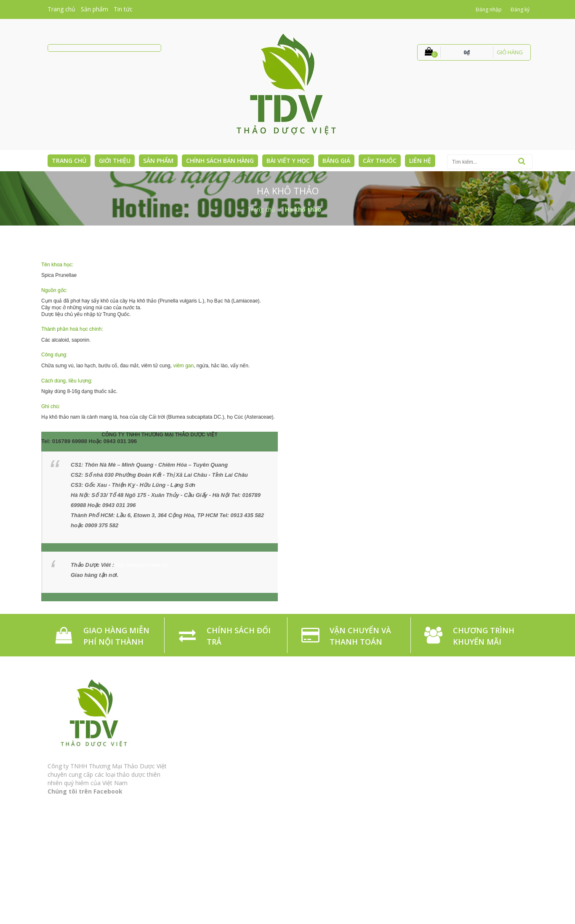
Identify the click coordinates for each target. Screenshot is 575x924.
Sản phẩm (95, 9)
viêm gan (183, 366)
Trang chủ (61, 9)
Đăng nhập (489, 9)
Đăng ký (520, 9)
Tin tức (123, 9)
